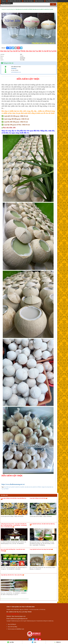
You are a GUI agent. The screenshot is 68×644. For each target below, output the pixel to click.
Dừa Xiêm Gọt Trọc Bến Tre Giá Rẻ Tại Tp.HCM (14, 487)
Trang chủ (4, 1)
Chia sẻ (3, 48)
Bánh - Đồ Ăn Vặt (39, 1)
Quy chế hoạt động (12, 627)
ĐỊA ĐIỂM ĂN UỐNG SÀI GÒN (14, 1)
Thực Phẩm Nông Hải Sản (51, 1)
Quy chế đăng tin (12, 624)
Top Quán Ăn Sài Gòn (6, 3)
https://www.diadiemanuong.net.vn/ (13, 484)
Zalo (34, 642)
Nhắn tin (57, 642)
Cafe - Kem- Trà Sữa (28, 1)
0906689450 (14, 69)
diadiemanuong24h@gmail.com (19, 619)
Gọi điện (11, 642)
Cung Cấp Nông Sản (11, 9)
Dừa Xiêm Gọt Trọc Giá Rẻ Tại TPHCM (33, 487)
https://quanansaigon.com (19, 616)
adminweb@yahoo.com (16, 72)
